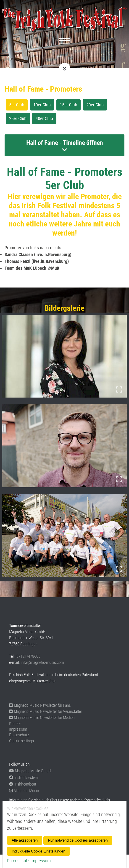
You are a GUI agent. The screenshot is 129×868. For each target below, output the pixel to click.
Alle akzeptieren (25, 840)
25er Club (18, 118)
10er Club (42, 105)
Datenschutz (19, 735)
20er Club (95, 105)
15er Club (68, 105)
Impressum (18, 729)
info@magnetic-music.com (42, 662)
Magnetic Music (24, 791)
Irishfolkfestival (24, 777)
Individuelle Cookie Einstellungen (38, 851)
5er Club (17, 105)
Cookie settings (21, 741)
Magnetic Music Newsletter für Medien (42, 718)
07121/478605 (28, 656)
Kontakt (15, 723)
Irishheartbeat (23, 784)
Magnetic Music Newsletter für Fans (40, 705)
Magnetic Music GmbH (30, 771)
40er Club (44, 118)
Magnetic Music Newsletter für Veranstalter (46, 711)
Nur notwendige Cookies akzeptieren (78, 840)
